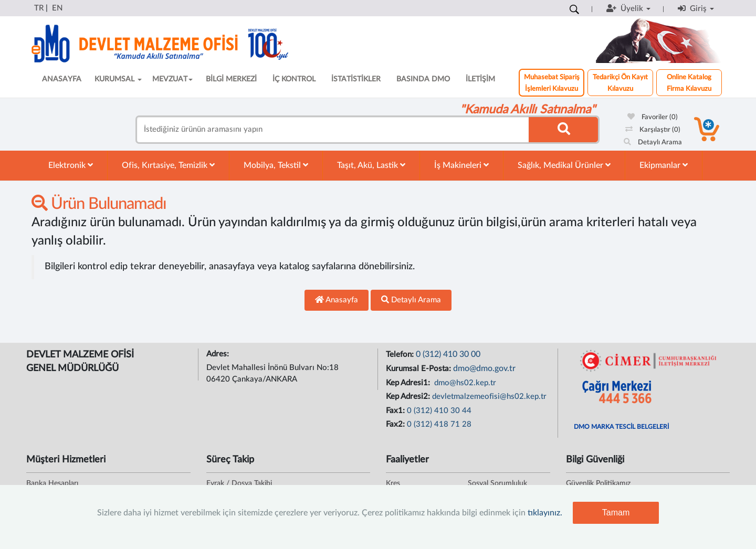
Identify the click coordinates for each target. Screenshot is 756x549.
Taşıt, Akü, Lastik (371, 165)
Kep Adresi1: (409, 383)
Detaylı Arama (653, 142)
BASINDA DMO (423, 79)
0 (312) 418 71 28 (439, 424)
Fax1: (396, 411)
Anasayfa (337, 300)
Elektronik (71, 165)
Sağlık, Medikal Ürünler (564, 165)
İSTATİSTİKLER (356, 79)
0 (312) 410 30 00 (448, 354)
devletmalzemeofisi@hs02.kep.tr (489, 397)
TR (39, 8)
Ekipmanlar (664, 165)
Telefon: (401, 355)
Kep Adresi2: (409, 397)
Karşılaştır (653, 130)
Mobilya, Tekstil (276, 165)
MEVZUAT (172, 79)
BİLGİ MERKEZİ (231, 79)
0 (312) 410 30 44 (439, 411)
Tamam (616, 513)
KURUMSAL (118, 79)
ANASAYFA (62, 79)
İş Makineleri (461, 165)
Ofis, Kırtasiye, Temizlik (168, 165)
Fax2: (396, 424)
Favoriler (653, 117)
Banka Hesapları (52, 483)
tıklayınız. (545, 513)
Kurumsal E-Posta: (419, 369)
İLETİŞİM (480, 79)
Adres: (219, 354)
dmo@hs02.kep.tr (464, 383)
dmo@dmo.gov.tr (484, 368)
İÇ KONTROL (294, 79)
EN (57, 8)
